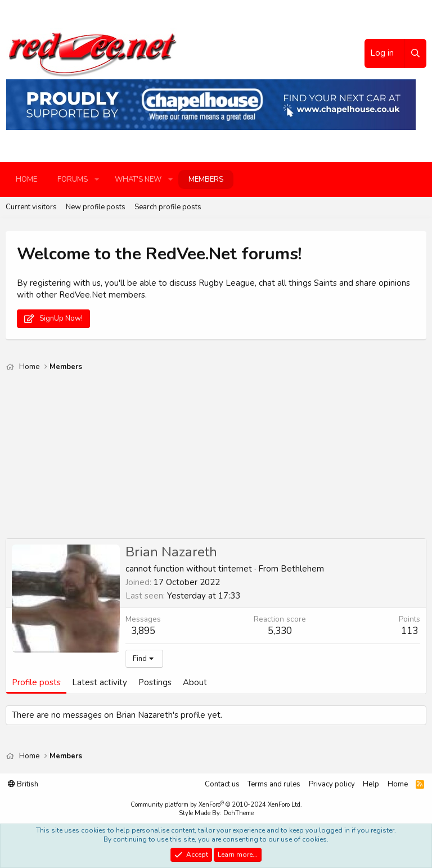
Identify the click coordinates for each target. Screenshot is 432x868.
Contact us (222, 784)
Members (206, 179)
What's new (138, 179)
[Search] (415, 53)
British (23, 784)
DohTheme (238, 813)
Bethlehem (302, 569)
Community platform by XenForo (216, 805)
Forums (73, 179)
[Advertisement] (216, 460)
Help (371, 784)
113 (409, 631)
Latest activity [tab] (100, 682)
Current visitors (31, 207)
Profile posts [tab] (36, 682)
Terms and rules (274, 784)
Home (26, 179)
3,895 (143, 631)
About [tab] (195, 682)
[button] (97, 179)
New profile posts (96, 207)
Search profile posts (168, 207)
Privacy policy (332, 784)
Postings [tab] (155, 682)
